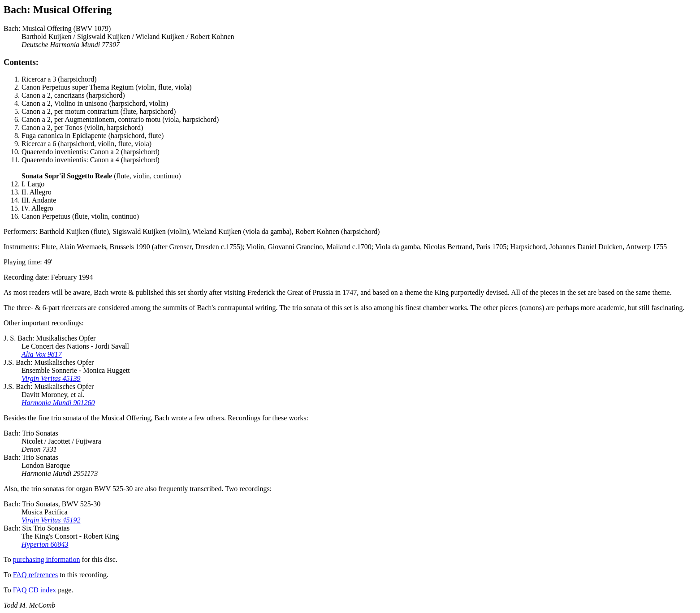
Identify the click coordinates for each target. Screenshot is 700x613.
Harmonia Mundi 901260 (58, 403)
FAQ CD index (35, 590)
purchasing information (47, 559)
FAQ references (36, 575)
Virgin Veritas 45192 (51, 520)
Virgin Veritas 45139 (51, 378)
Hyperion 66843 (45, 544)
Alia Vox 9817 (42, 354)
